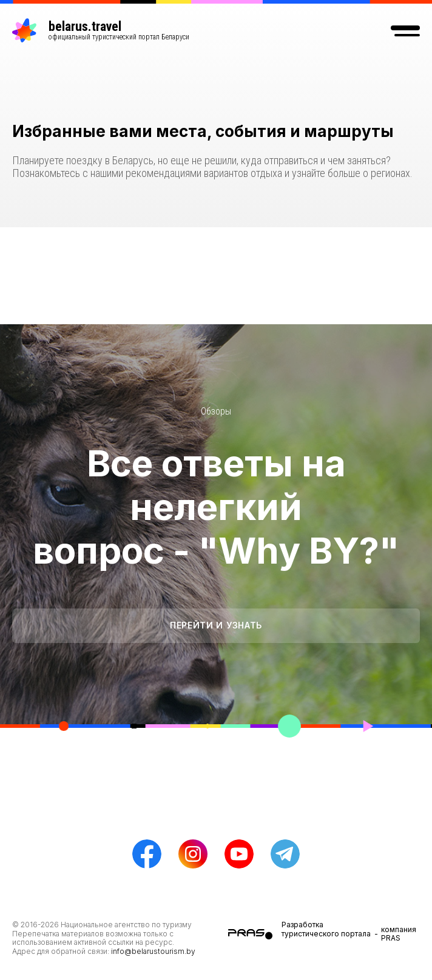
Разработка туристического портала (326, 929)
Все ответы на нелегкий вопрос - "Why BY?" (216, 507)
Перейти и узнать (216, 625)
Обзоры (216, 411)
